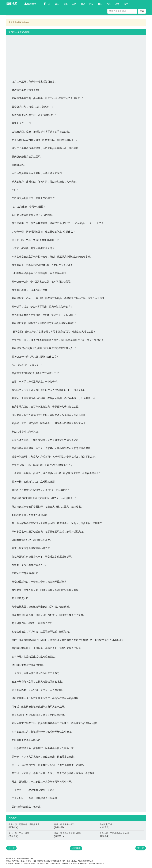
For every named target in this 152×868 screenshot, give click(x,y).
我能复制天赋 (106, 824)
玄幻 (57, 4)
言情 (74, 4)
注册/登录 (30, 4)
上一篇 (11, 848)
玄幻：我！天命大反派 (19, 833)
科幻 (100, 4)
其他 (117, 4)
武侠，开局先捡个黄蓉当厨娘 (68, 833)
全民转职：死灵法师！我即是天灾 (24, 824)
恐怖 (109, 4)
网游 (91, 4)
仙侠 (66, 4)
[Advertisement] (76, 56)
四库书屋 (12, 4)
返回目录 (76, 848)
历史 (83, 4)
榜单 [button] (127, 4)
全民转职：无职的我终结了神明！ (115, 833)
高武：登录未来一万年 (64, 824)
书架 (47, 4)
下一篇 (141, 848)
